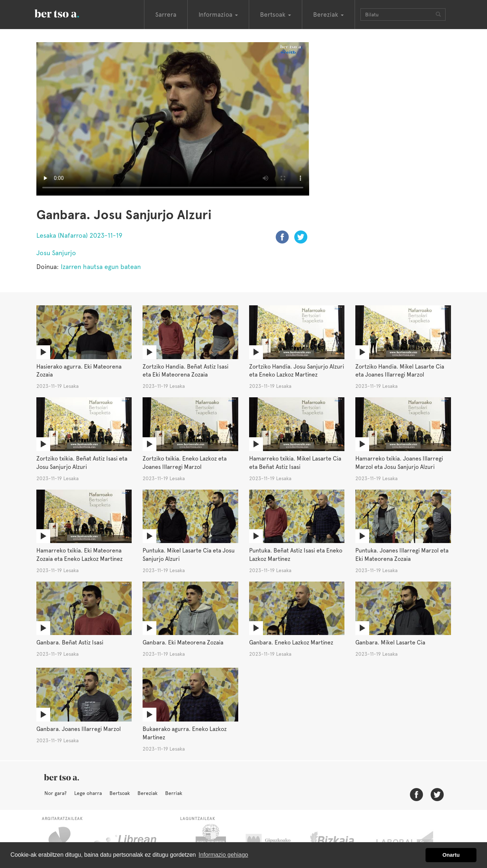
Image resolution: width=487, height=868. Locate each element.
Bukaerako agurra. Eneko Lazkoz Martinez (185, 733)
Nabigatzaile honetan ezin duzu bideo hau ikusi (173, 119)
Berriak (174, 793)
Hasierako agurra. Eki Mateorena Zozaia (79, 371)
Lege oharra (88, 793)
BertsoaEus (67, 13)
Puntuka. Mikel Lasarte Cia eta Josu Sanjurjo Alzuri (189, 555)
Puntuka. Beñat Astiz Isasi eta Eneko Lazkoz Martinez (296, 555)
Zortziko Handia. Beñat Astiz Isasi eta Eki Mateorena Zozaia (185, 371)
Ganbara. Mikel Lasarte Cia (390, 642)
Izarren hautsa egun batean (101, 267)
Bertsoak (120, 793)
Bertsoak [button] (276, 15)
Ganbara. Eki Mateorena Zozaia (183, 642)
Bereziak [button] (328, 15)
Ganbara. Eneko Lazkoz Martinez (291, 642)
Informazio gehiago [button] (223, 855)
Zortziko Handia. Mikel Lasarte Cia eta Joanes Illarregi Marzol (400, 371)
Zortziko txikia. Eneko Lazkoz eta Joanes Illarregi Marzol (185, 463)
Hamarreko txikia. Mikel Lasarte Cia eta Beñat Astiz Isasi (295, 463)
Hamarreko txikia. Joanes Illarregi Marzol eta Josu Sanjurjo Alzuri (399, 463)
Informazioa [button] (218, 15)
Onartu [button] (451, 855)
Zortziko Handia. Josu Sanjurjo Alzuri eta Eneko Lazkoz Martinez (297, 371)
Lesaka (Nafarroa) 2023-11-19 (79, 235)
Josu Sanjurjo (56, 253)
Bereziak (147, 793)
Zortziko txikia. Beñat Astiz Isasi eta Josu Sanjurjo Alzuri (82, 463)
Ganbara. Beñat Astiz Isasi (70, 642)
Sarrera (166, 15)
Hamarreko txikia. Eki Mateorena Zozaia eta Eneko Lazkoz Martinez (79, 555)
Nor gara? (55, 793)
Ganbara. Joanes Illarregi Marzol (79, 729)
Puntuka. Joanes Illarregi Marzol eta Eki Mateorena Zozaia (402, 555)
